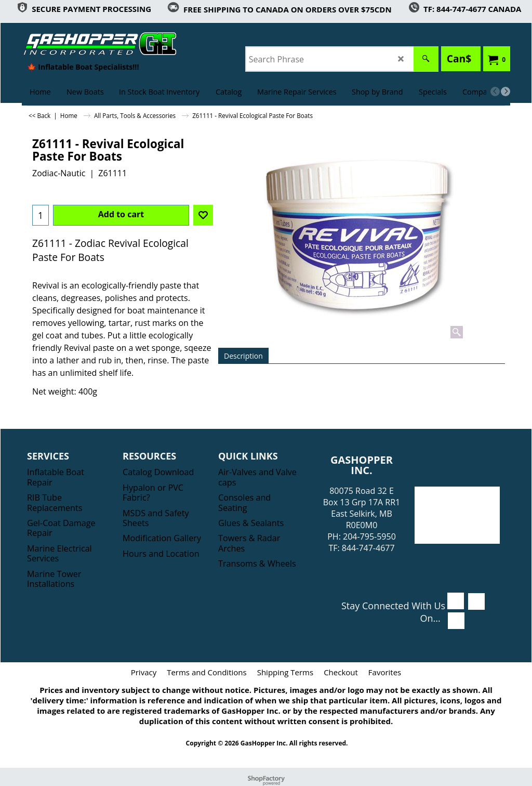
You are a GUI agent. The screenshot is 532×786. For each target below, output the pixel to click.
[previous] (495, 91)
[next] (506, 91)
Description (243, 356)
